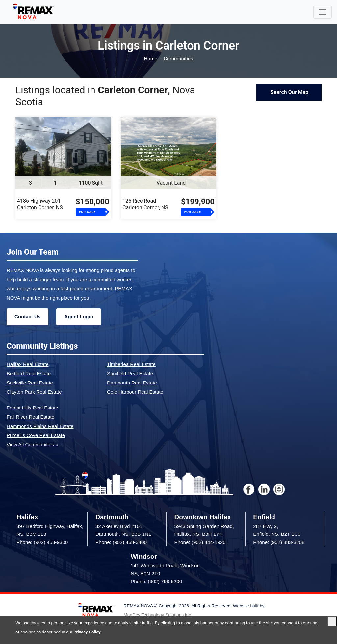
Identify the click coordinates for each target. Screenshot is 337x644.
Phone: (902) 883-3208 (279, 542)
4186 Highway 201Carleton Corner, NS (40, 204)
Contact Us (27, 317)
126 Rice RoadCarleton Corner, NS (145, 204)
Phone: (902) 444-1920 (200, 542)
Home (150, 59)
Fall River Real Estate (30, 417)
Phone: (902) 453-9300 (42, 542)
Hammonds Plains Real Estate (40, 426)
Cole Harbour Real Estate (135, 392)
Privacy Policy (87, 632)
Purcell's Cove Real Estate (36, 435)
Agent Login (78, 317)
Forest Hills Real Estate (32, 408)
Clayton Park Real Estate (34, 392)
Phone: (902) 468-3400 (121, 542)
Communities (179, 59)
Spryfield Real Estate (130, 373)
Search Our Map (289, 92)
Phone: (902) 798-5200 (156, 581)
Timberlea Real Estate (131, 364)
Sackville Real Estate (30, 383)
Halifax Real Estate (28, 364)
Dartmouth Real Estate (132, 383)
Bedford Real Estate (29, 373)
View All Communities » (32, 445)
